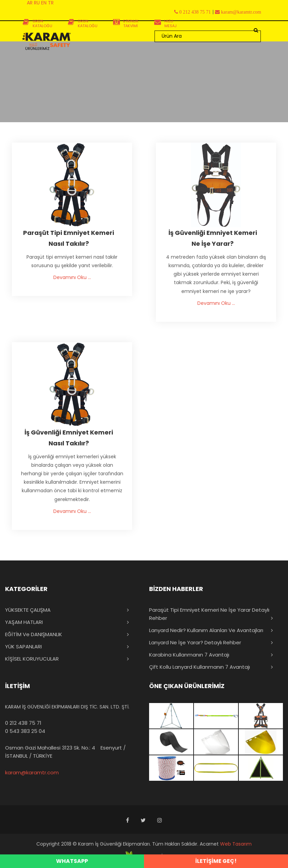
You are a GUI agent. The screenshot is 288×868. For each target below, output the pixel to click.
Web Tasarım (236, 844)
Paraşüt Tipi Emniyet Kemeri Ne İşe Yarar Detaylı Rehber (209, 614)
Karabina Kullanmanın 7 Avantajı (189, 655)
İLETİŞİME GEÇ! (216, 861)
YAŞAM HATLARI (24, 622)
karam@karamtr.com (32, 772)
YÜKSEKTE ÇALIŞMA (28, 610)
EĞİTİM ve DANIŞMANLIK (34, 634)
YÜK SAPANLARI (23, 647)
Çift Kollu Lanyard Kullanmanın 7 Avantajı (200, 667)
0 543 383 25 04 (25, 731)
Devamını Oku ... (72, 277)
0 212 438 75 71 (23, 723)
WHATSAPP (72, 861)
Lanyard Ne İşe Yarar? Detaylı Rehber (195, 642)
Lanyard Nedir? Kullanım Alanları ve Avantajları (206, 630)
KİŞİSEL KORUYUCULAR (32, 659)
